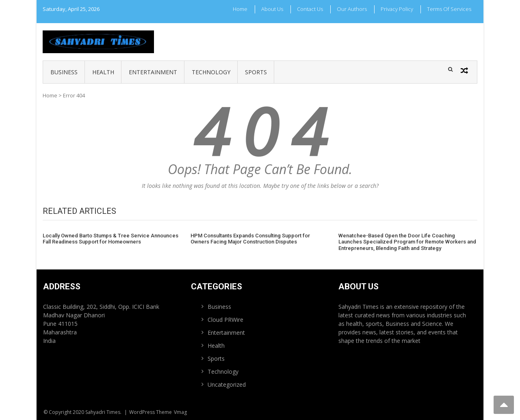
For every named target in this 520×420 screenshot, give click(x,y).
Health (103, 72)
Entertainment (153, 72)
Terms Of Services (449, 9)
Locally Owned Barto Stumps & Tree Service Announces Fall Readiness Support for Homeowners (110, 239)
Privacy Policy (397, 9)
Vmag (180, 412)
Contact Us (310, 9)
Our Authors (352, 9)
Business (64, 72)
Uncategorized (227, 384)
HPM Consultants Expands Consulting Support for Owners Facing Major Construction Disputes (250, 239)
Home (240, 9)
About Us (272, 9)
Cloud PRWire (225, 320)
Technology (211, 72)
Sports (256, 72)
